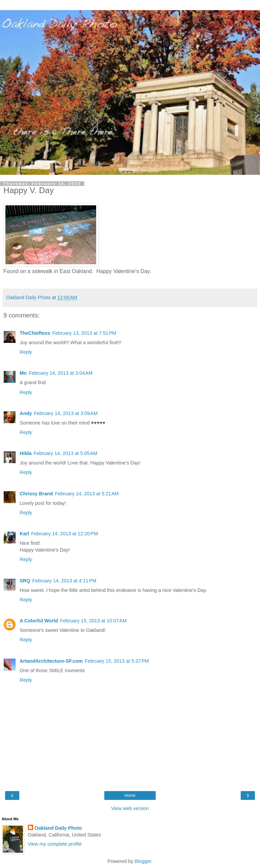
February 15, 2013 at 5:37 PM (117, 661)
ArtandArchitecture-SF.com (51, 661)
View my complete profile (55, 844)
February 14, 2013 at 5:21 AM (87, 494)
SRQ (25, 581)
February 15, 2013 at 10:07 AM (93, 621)
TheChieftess (35, 333)
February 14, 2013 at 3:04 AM (61, 373)
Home (130, 795)
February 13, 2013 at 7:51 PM (84, 333)
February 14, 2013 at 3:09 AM (66, 413)
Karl (24, 534)
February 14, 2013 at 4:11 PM (64, 581)
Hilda (26, 453)
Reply (26, 352)
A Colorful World (39, 621)
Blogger (143, 861)
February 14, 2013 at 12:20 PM (64, 534)
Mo (23, 373)
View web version (130, 808)
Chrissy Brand (36, 494)
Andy (26, 413)
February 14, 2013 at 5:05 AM (65, 453)
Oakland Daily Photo (58, 828)
